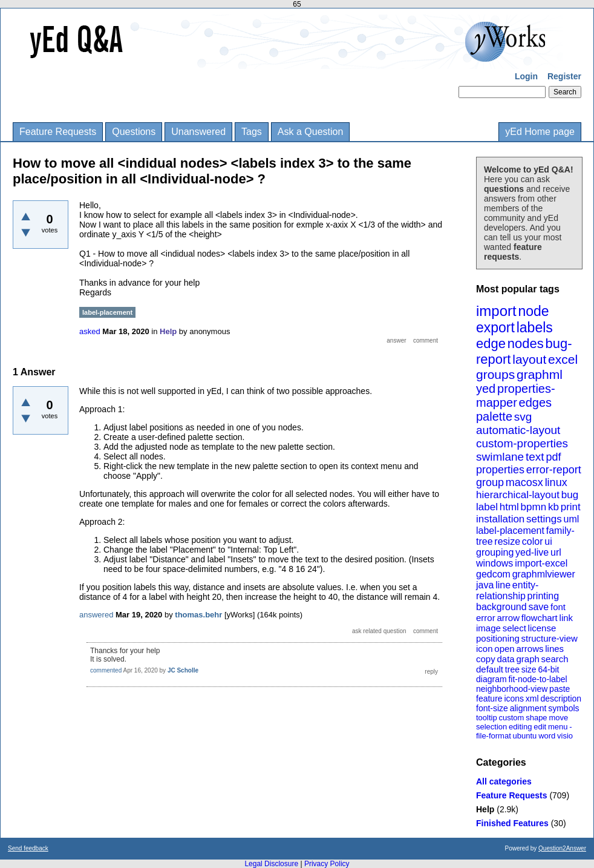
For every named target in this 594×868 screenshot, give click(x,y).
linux (556, 482)
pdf (553, 457)
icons (514, 699)
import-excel (541, 563)
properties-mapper (516, 396)
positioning (498, 638)
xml (532, 699)
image (488, 628)
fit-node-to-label (537, 679)
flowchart (540, 618)
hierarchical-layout (518, 495)
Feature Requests (58, 132)
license (542, 628)
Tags (252, 132)
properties (500, 470)
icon (485, 649)
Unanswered (198, 132)
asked (90, 331)
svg (523, 417)
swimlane (500, 457)
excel (563, 359)
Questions (134, 132)
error (486, 618)
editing (520, 727)
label (487, 507)
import (496, 311)
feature (489, 699)
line (503, 585)
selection (491, 727)
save (538, 607)
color (533, 541)
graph (527, 659)
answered (96, 615)
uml (571, 519)
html (509, 507)
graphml (540, 374)
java (485, 585)
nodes (526, 344)
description (561, 699)
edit (540, 727)
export (495, 327)
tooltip (487, 718)
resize (507, 541)
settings (544, 519)
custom (511, 718)
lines (554, 649)
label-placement (510, 531)
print (571, 507)
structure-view (550, 638)
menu (558, 727)
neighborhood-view (512, 689)
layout (529, 359)
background (501, 607)
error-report (554, 470)
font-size (492, 708)
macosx (524, 482)
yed (486, 389)
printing (543, 596)
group (490, 482)
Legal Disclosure (271, 864)
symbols (563, 708)
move (558, 718)
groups (495, 374)
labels (535, 327)
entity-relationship (507, 590)
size (529, 669)
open (504, 649)
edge (491, 344)
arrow (508, 618)
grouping (495, 552)
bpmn (534, 507)
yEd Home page (540, 132)
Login (526, 76)
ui (548, 541)
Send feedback (28, 848)
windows (494, 563)
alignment (528, 708)
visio (565, 736)
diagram (491, 679)
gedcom (493, 574)
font (558, 607)
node (533, 311)
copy (486, 659)
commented (106, 670)
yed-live (532, 552)
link (566, 618)
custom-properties (522, 443)
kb (553, 507)
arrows (530, 649)
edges (536, 403)
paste (560, 689)
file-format (494, 736)
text (535, 457)
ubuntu (525, 736)
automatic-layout (518, 430)
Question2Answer (562, 848)
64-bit (548, 669)
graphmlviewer (544, 574)
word (547, 736)
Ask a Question (311, 132)
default (490, 669)
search (555, 659)
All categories (504, 781)
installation (500, 519)
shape (536, 718)
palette (494, 416)
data (505, 659)
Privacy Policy (327, 864)
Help (485, 809)
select (514, 628)
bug (570, 495)
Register (564, 76)
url (556, 552)
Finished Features (512, 823)
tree (512, 669)
